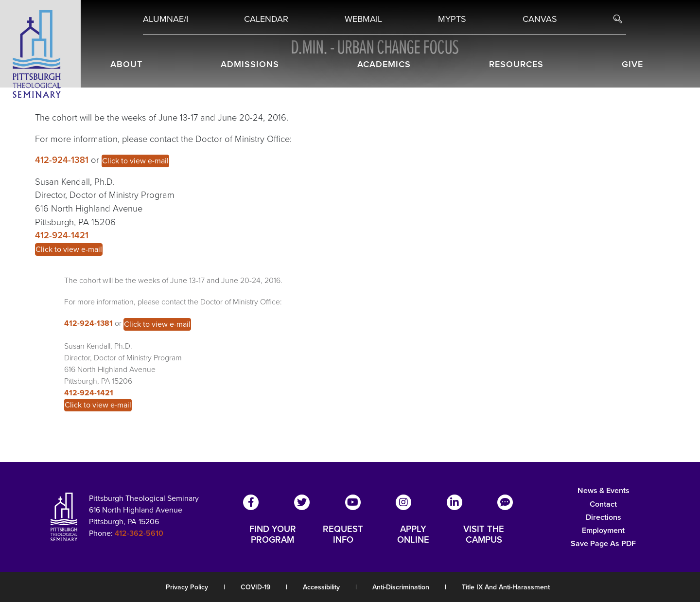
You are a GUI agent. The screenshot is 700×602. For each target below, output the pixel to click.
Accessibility (321, 587)
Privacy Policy (187, 587)
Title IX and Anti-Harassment (506, 587)
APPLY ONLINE (413, 534)
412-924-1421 (62, 235)
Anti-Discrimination (401, 587)
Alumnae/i (166, 19)
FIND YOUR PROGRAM (273, 534)
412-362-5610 (139, 533)
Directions (604, 517)
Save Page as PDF (603, 543)
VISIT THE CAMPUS (484, 534)
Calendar (266, 19)
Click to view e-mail (135, 161)
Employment (603, 530)
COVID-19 (255, 587)
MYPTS (452, 19)
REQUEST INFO (343, 534)
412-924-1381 (63, 160)
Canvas (540, 19)
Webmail (363, 19)
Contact (603, 504)
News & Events (604, 490)
